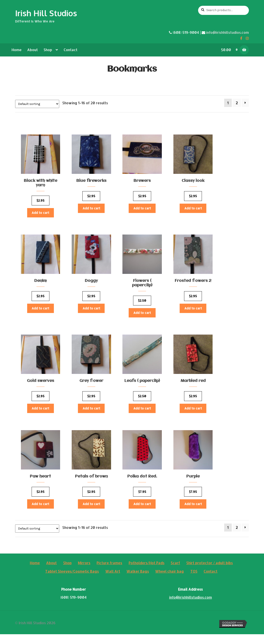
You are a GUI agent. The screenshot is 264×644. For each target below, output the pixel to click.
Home (17, 50)
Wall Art (113, 581)
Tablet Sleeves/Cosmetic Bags (72, 581)
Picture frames (109, 573)
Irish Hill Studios (46, 13)
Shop (48, 50)
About (32, 50)
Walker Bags (138, 581)
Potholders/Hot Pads (147, 573)
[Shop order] (37, 104)
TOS (194, 581)
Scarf (175, 573)
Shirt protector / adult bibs (210, 573)
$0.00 (232, 50)
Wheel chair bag (170, 581)
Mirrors (84, 573)
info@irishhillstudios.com (227, 32)
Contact (71, 50)
